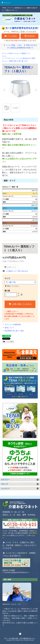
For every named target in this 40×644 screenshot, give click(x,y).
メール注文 (11, 36)
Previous (5, 90)
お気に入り (10, 267)
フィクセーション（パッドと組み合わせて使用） (20, 58)
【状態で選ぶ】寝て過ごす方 (18, 61)
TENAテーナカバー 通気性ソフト (19, 53)
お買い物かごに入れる (20, 304)
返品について (8, 328)
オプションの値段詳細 (11, 324)
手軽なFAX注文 (30, 45)
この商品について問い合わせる (15, 271)
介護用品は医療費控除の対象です (20, 48)
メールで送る (8, 342)
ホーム (4, 53)
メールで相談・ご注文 (12, 45)
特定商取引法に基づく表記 (13, 331)
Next (35, 90)
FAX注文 (29, 36)
